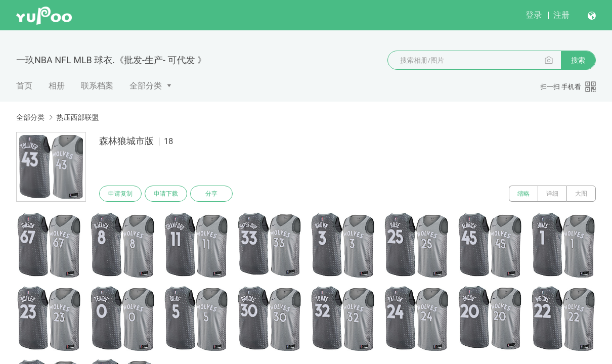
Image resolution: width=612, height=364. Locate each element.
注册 (561, 15)
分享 (211, 194)
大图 (581, 194)
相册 (57, 86)
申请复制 (120, 194)
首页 (24, 86)
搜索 (578, 60)
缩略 (523, 194)
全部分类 (146, 86)
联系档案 (97, 86)
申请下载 (166, 194)
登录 (534, 15)
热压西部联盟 (77, 117)
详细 (552, 194)
